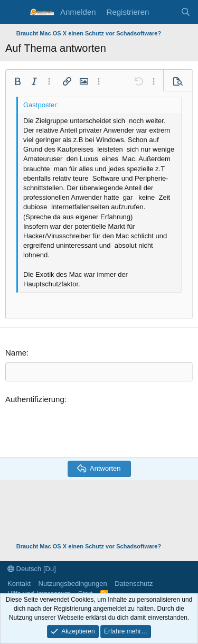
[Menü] (15, 12)
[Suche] (186, 12)
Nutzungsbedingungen (73, 584)
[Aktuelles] (164, 12)
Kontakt (19, 584)
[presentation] (86, 429)
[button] (17, 81)
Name (16, 353)
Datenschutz (134, 584)
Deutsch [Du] (32, 569)
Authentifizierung (35, 399)
